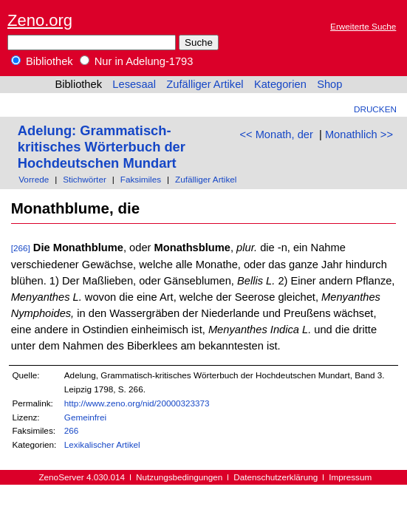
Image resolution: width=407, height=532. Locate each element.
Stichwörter (85, 179)
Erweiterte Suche (363, 26)
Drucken (375, 109)
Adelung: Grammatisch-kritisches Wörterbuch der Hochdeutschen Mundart (102, 147)
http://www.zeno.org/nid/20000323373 (137, 403)
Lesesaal (134, 84)
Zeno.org (40, 20)
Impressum (350, 477)
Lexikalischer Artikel (102, 444)
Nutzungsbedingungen (179, 477)
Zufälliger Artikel (205, 84)
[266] (21, 248)
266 (72, 430)
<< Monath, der (276, 134)
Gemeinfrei (85, 417)
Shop (329, 84)
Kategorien (280, 84)
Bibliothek (42, 61)
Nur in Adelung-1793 (137, 61)
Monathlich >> (359, 134)
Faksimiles (141, 179)
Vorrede (34, 179)
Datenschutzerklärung (276, 477)
